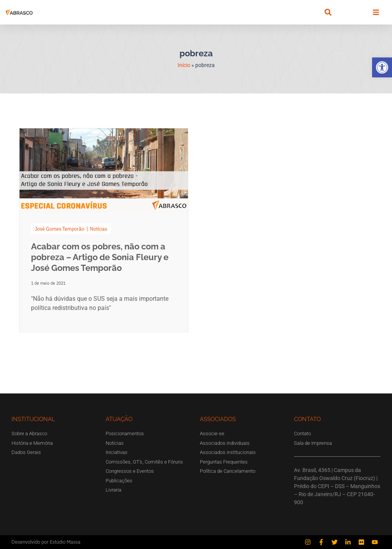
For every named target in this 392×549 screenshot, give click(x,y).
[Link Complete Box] (104, 230)
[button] (382, 67)
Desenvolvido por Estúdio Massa (46, 542)
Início (184, 65)
